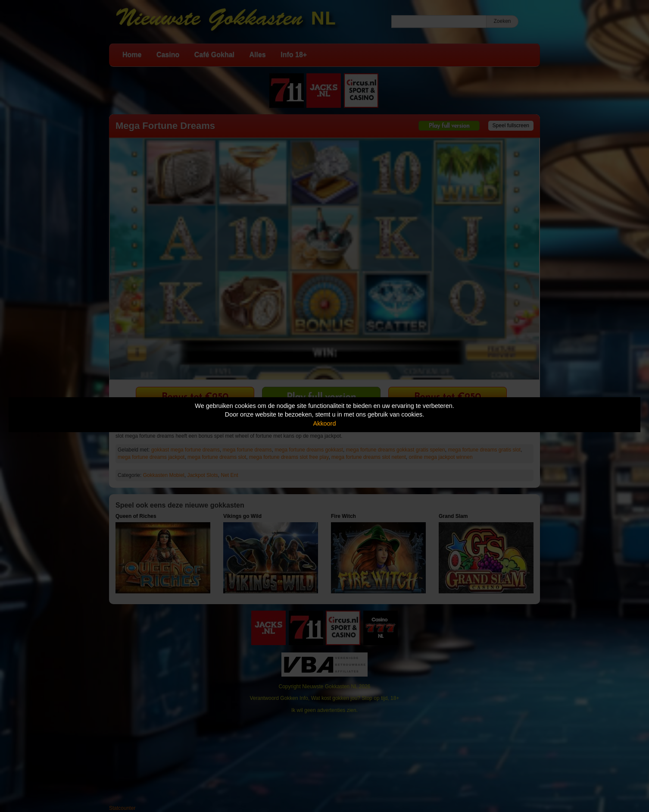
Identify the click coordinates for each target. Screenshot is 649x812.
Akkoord (325, 423)
